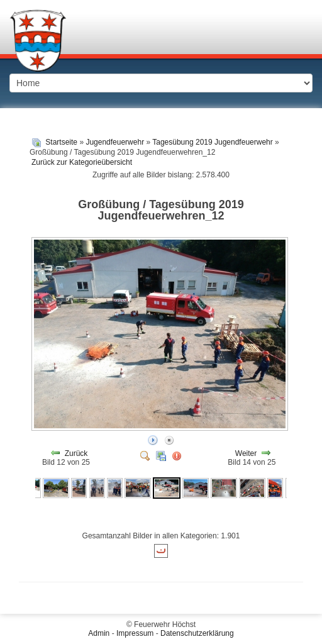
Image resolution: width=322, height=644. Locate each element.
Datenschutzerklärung (197, 633)
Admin (99, 633)
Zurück (76, 453)
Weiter (246, 453)
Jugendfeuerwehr (115, 142)
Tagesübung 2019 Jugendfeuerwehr (212, 142)
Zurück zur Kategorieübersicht (82, 162)
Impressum (135, 633)
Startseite (61, 142)
